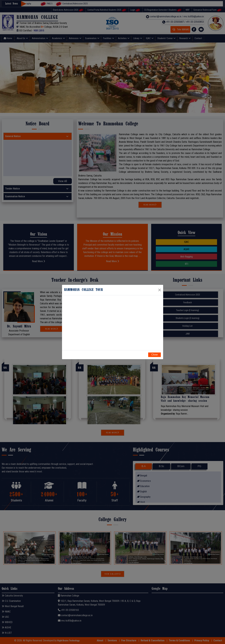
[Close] (160, 290)
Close (155, 355)
